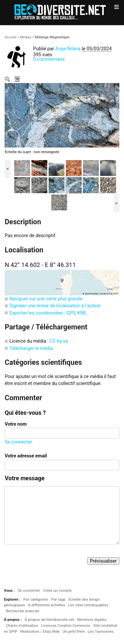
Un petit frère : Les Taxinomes (88, 631)
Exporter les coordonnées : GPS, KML (48, 313)
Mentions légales (92, 620)
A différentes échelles (46, 605)
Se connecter (18, 442)
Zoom (8, 80)
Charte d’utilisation (22, 625)
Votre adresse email (26, 456)
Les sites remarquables (88, 605)
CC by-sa (59, 341)
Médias (26, 37)
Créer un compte (57, 590)
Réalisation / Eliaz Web (40, 631)
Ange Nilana (68, 49)
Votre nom (16, 424)
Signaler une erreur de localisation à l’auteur (55, 306)
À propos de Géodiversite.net (49, 620)
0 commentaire (49, 59)
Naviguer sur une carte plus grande (46, 299)
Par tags (58, 599)
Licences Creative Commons (66, 625)
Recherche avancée (23, 611)
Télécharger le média (18, 80)
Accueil (10, 37)
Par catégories (36, 599)
